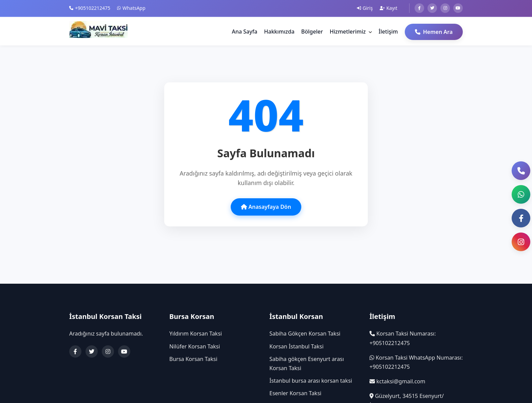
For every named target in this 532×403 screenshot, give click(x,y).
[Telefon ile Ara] (521, 171)
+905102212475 (90, 8)
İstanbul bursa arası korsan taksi (311, 381)
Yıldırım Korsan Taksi (196, 334)
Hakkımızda (279, 32)
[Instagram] (445, 8)
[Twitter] (432, 8)
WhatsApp (131, 8)
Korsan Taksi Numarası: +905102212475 (403, 338)
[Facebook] (419, 8)
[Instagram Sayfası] (521, 242)
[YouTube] (124, 351)
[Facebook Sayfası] (521, 218)
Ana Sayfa (244, 32)
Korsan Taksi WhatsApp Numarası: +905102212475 (416, 362)
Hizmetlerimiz (351, 32)
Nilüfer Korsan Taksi (195, 346)
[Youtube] (458, 8)
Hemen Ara (434, 32)
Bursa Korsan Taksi (193, 359)
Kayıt (388, 8)
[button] (521, 194)
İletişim (388, 32)
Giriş (365, 8)
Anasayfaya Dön (266, 207)
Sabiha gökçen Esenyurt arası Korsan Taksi (307, 364)
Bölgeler (312, 32)
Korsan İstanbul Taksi (297, 346)
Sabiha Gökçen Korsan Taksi (305, 334)
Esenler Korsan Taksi (295, 393)
